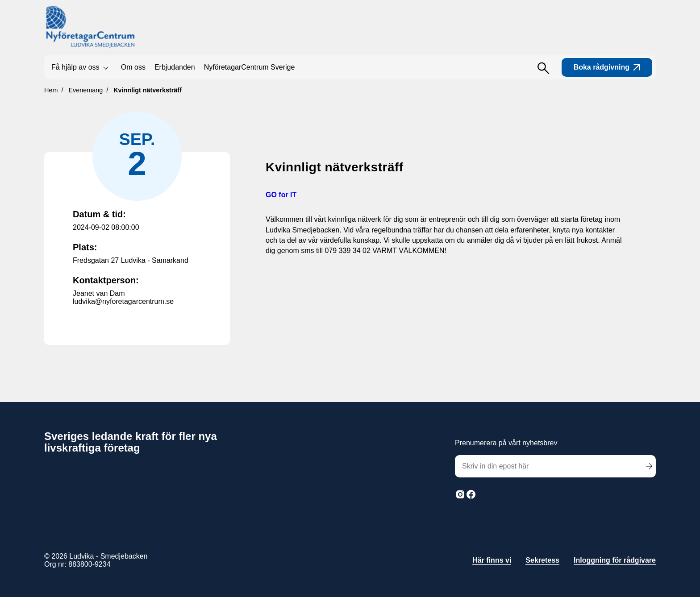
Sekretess (542, 560)
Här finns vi (492, 560)
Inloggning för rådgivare (615, 560)
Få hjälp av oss (75, 67)
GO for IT (281, 195)
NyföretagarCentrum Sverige (250, 67)
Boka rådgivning (607, 67)
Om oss (133, 67)
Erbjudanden (175, 67)
